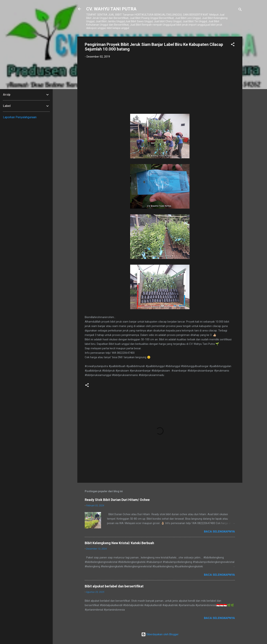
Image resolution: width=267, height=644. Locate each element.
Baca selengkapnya (219, 532)
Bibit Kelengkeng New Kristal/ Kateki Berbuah (119, 543)
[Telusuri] (240, 10)
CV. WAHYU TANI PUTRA (111, 9)
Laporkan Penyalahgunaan (20, 117)
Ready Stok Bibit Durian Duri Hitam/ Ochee (117, 500)
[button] (233, 45)
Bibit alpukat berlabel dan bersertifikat (114, 586)
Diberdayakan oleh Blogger (160, 634)
